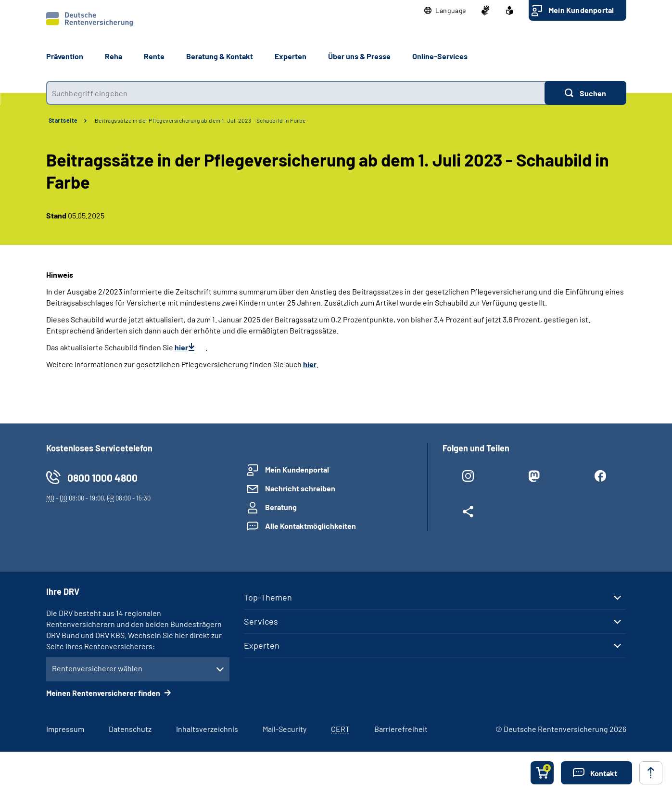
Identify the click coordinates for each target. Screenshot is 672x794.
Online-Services (440, 56)
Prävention (65, 56)
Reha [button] (114, 56)
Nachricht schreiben (300, 488)
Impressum (65, 729)
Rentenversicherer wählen (97, 668)
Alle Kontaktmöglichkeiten (311, 526)
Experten (262, 645)
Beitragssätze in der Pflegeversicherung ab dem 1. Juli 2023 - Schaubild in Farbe (200, 120)
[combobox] (295, 93)
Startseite (63, 120)
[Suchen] (585, 93)
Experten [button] (291, 56)
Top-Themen (268, 597)
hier (181, 347)
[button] (445, 11)
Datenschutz (130, 729)
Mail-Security (285, 729)
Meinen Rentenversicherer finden (104, 693)
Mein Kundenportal (581, 10)
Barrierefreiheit (401, 729)
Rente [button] (154, 56)
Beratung (281, 507)
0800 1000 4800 (102, 478)
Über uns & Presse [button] (359, 56)
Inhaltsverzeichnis (207, 729)
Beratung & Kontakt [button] (220, 56)
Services (261, 621)
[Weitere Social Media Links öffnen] (468, 513)
